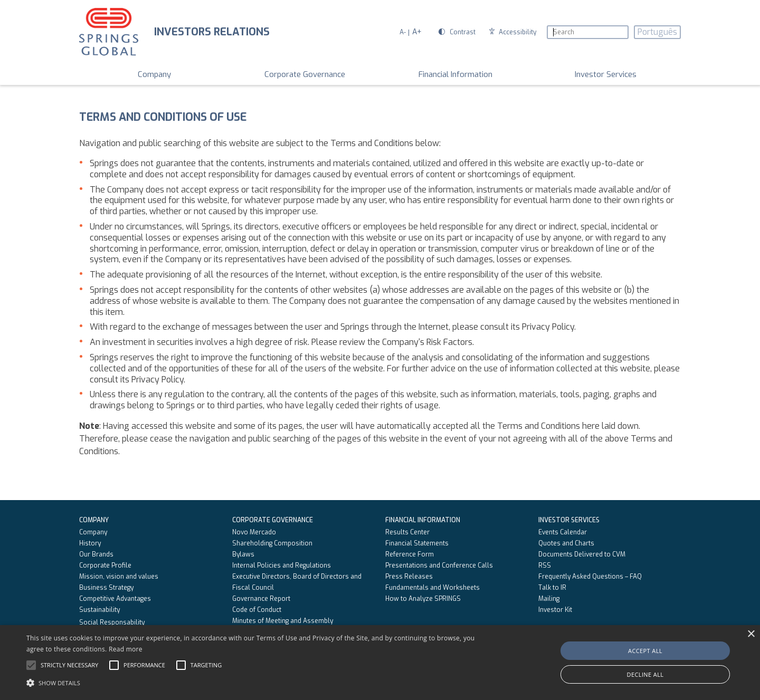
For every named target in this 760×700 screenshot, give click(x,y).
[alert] (380, 663)
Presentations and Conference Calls (439, 565)
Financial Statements (417, 543)
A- (403, 32)
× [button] (751, 634)
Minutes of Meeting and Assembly (283, 621)
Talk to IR (552, 588)
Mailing (549, 599)
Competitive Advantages (115, 599)
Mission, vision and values (119, 577)
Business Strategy (106, 588)
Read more (126, 649)
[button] (256, 682)
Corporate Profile (105, 565)
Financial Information (455, 74)
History (90, 543)
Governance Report (261, 599)
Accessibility (513, 32)
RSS (545, 565)
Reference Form (410, 554)
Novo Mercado (254, 532)
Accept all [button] (645, 651)
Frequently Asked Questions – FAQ (590, 577)
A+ (417, 32)
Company (154, 74)
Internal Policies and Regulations (282, 565)
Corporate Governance (305, 74)
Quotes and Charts (566, 543)
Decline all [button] (645, 674)
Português (657, 32)
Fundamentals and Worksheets (433, 588)
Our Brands (96, 554)
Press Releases (409, 577)
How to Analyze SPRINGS (423, 599)
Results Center (407, 532)
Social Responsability (112, 622)
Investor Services (606, 74)
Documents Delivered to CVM (582, 554)
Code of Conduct (257, 610)
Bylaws (243, 554)
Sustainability (99, 610)
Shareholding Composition (272, 543)
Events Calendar (563, 532)
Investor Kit (555, 610)
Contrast (457, 32)
